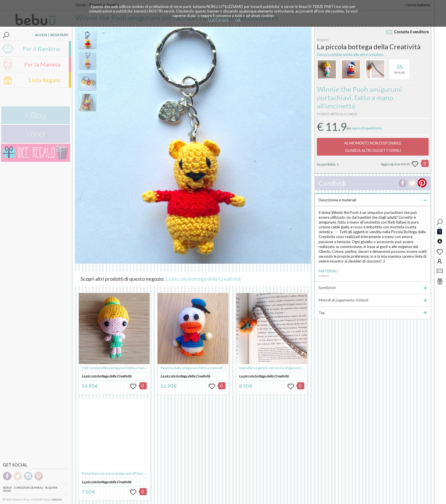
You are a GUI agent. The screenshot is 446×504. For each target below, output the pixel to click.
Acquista (51, 488)
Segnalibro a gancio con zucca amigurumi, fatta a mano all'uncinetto (290, 368)
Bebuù (7, 488)
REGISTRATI (59, 35)
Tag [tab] (373, 313)
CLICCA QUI (218, 20)
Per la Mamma (42, 64)
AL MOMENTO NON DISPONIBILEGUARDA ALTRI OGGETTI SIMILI (373, 147)
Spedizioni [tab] (373, 288)
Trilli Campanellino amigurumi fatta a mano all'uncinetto (124, 368)
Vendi (7, 491)
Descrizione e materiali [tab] (373, 200)
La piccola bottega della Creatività (203, 279)
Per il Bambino (42, 49)
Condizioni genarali (29, 488)
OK (238, 20)
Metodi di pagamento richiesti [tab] (373, 300)
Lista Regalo (45, 80)
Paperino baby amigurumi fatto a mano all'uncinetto (199, 368)
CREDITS (57, 500)
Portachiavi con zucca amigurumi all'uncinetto (116, 473)
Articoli (399, 67)
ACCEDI (41, 35)
